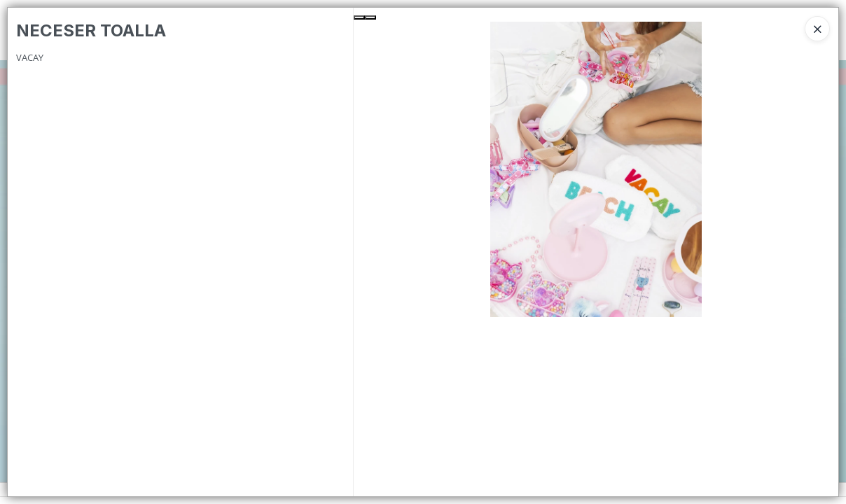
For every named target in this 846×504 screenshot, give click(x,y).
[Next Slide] (370, 17)
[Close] (817, 29)
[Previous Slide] (359, 17)
